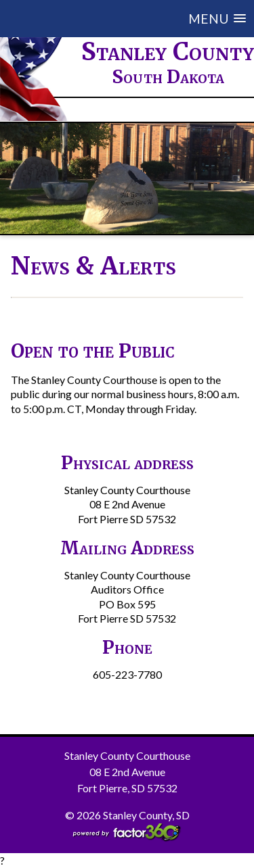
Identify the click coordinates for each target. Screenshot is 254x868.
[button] (137, 19)
